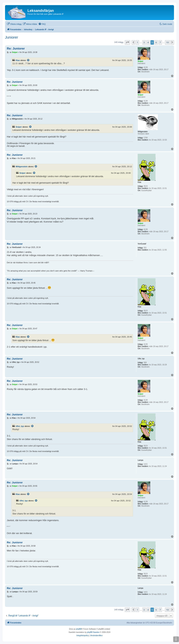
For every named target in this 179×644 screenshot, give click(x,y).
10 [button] (167, 42)
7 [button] (160, 42)
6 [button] (156, 42)
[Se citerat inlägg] (28, 60)
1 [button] (137, 42)
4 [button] (148, 42)
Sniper (19, 127)
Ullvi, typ (20, 426)
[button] (127, 42)
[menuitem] (14, 24)
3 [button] (144, 42)
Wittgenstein (22, 167)
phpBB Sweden (93, 632)
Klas (18, 60)
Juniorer (11, 37)
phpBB (79, 629)
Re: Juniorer (16, 49)
